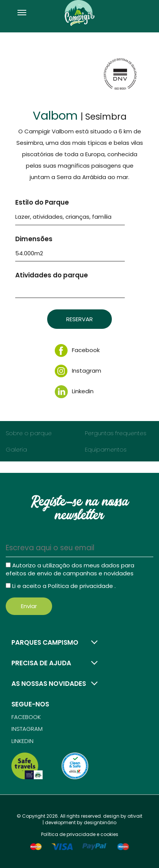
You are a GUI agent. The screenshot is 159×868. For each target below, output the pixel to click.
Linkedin (74, 391)
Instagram (78, 371)
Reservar (79, 319)
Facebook (77, 350)
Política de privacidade (81, 586)
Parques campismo (45, 642)
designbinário (100, 822)
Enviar (29, 606)
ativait (135, 816)
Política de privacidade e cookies (80, 834)
